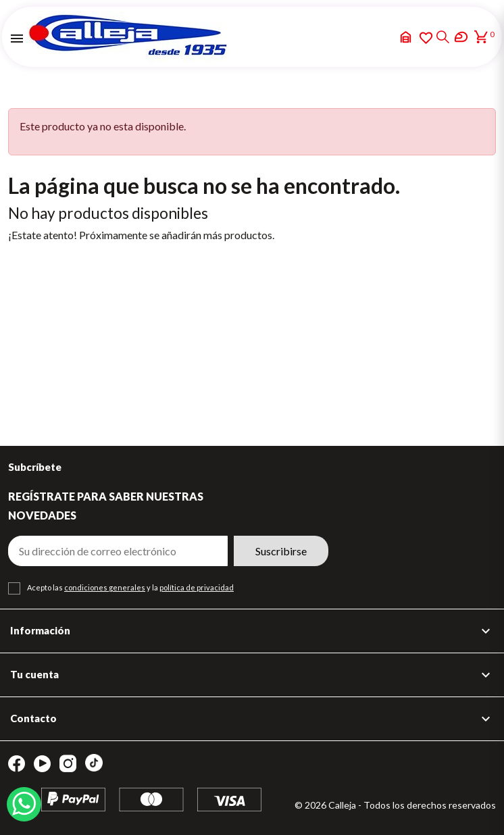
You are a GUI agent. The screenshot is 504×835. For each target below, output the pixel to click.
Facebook (17, 764)
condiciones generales (105, 587)
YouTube (42, 764)
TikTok (94, 763)
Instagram (68, 764)
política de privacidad (197, 587)
